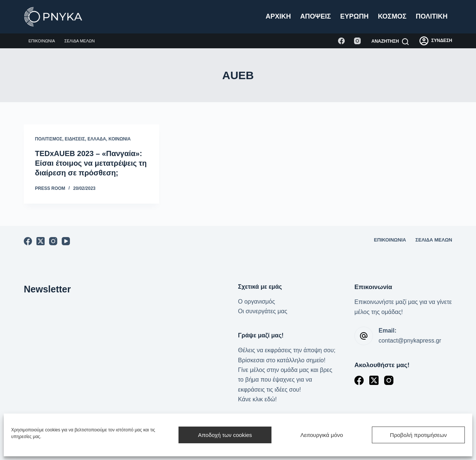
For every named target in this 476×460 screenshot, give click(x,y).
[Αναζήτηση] (390, 42)
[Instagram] (357, 41)
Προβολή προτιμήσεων (419, 435)
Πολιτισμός (49, 139)
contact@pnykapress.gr (410, 341)
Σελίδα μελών (80, 41)
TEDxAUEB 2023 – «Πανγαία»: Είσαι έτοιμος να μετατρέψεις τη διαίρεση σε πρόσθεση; (91, 163)
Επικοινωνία (42, 41)
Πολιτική (432, 16)
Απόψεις (315, 16)
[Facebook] (341, 41)
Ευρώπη (354, 16)
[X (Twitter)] (41, 241)
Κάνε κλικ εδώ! (257, 399)
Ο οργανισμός (256, 302)
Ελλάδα (97, 139)
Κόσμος (392, 16)
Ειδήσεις (75, 139)
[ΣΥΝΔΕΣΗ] (436, 41)
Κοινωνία (120, 139)
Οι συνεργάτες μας (263, 311)
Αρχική (278, 16)
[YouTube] (66, 241)
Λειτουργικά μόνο (322, 435)
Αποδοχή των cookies (225, 435)
